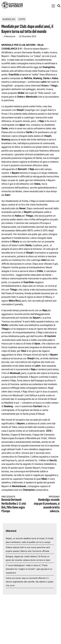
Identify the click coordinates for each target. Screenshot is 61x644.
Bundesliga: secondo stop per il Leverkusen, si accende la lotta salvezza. (46, 504)
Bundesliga (9, 19)
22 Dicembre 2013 (28, 36)
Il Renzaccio (10, 36)
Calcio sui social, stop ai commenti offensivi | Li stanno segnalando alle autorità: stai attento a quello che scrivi (30, 582)
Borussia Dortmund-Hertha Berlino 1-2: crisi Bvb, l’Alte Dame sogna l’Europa (15, 504)
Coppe (22, 19)
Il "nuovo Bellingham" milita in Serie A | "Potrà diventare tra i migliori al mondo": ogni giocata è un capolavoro (29, 569)
